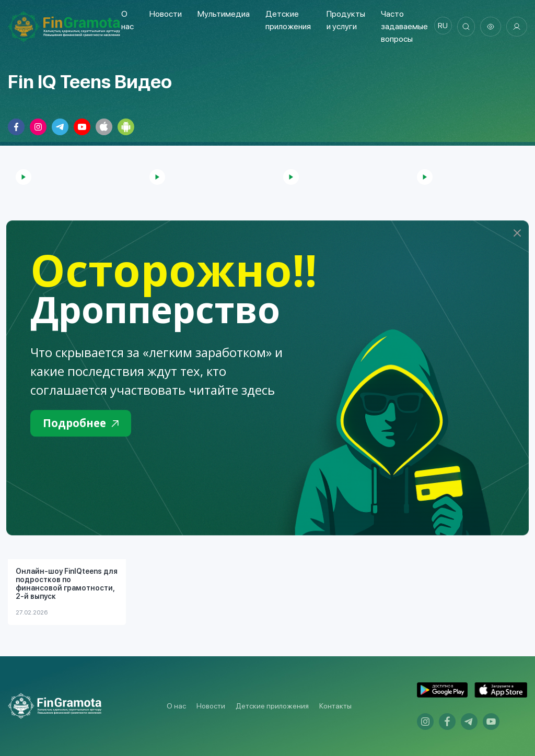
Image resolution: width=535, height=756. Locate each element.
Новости (165, 14)
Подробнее (85, 424)
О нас (176, 706)
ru (439, 27)
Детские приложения (272, 706)
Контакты (335, 706)
